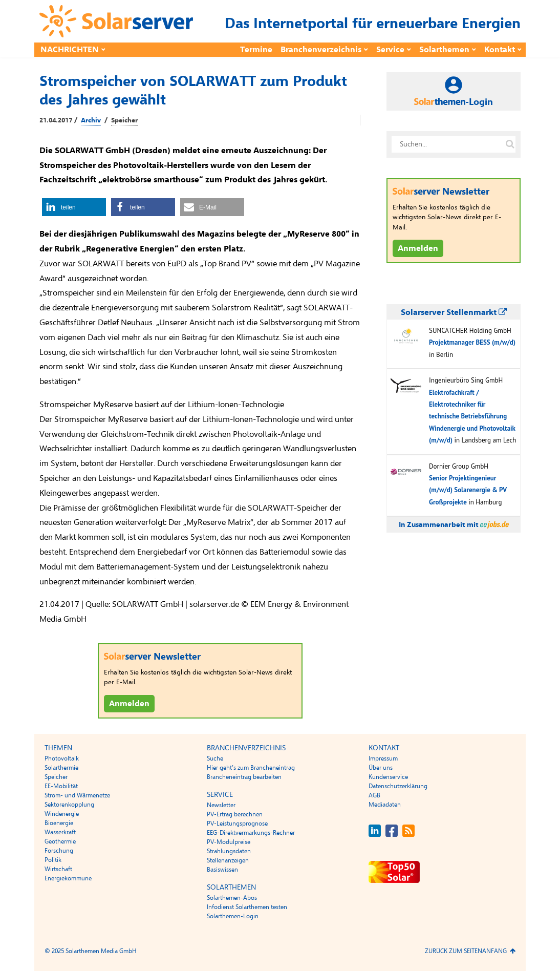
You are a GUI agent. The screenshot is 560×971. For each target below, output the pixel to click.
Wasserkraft (60, 832)
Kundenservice (388, 777)
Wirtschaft (58, 869)
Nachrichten (70, 50)
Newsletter (221, 805)
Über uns (381, 768)
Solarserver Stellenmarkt (454, 312)
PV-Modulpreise (229, 842)
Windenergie (62, 814)
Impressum (383, 758)
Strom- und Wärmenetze (77, 795)
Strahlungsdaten (229, 851)
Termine (256, 50)
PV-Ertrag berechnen (235, 814)
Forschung (59, 851)
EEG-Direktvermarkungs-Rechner (251, 833)
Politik (53, 860)
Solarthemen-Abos (232, 898)
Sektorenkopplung (69, 805)
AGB (374, 795)
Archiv (91, 120)
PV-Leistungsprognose (237, 824)
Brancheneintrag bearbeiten (244, 777)
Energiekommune (68, 878)
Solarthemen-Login (233, 916)
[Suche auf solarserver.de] (510, 144)
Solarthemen (444, 50)
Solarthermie (61, 768)
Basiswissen (222, 870)
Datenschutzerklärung (398, 786)
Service (390, 50)
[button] (74, 207)
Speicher (124, 120)
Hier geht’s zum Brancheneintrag (251, 768)
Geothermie (60, 841)
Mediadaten (385, 805)
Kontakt (500, 50)
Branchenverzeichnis (321, 50)
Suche (215, 758)
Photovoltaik (62, 758)
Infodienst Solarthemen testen (247, 907)
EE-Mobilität (61, 786)
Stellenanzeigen (228, 860)
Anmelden (129, 704)
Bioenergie (59, 823)
